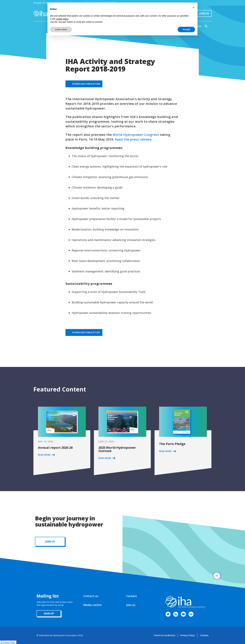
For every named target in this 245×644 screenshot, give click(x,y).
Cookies (204, 635)
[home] (40, 13)
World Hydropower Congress (136, 135)
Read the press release (133, 139)
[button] (193, 8)
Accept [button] (186, 29)
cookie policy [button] (62, 19)
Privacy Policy (188, 635)
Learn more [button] (61, 29)
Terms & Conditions (164, 635)
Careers (132, 596)
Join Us (204, 13)
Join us (131, 605)
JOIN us (50, 542)
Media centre (92, 605)
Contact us (91, 596)
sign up (49, 613)
